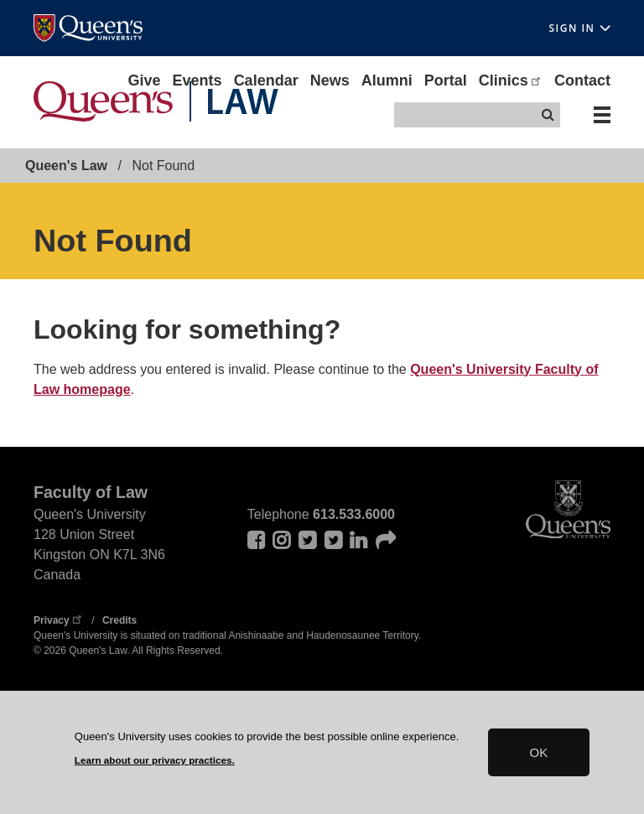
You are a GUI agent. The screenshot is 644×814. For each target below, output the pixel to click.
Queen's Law (66, 166)
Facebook (257, 540)
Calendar (266, 80)
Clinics (511, 80)
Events (197, 80)
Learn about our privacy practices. (155, 760)
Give (145, 80)
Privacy (59, 620)
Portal (446, 80)
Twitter (309, 540)
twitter (335, 540)
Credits (119, 620)
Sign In (579, 28)
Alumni (387, 80)
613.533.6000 (354, 514)
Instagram (283, 540)
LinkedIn (360, 540)
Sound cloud (386, 540)
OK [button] (539, 752)
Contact (582, 80)
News (330, 80)
